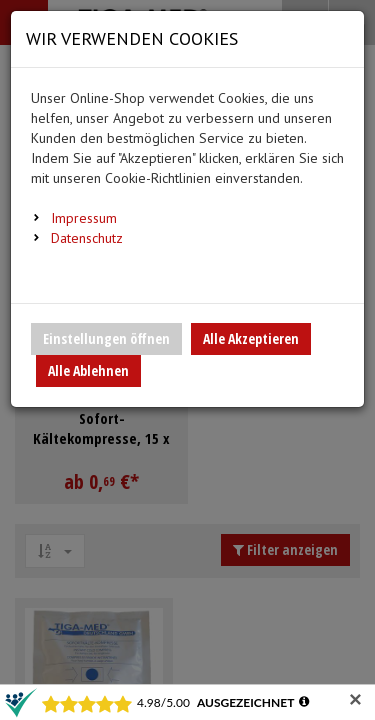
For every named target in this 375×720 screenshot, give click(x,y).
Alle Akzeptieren (251, 338)
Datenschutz (87, 238)
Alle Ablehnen (88, 370)
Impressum (84, 218)
